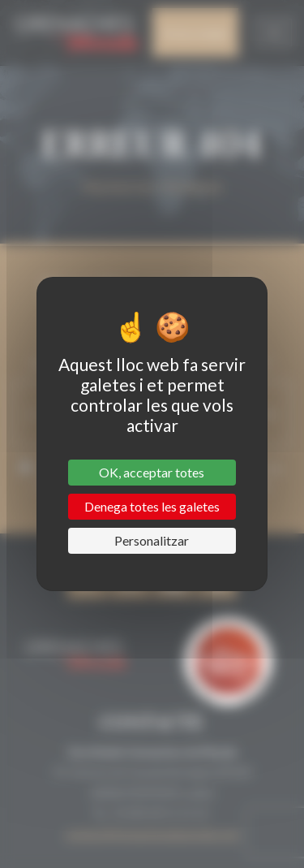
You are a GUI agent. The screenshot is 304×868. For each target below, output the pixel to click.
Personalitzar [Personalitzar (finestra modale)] (152, 540)
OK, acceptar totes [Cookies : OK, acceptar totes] (152, 472)
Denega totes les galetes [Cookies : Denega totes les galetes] (152, 506)
